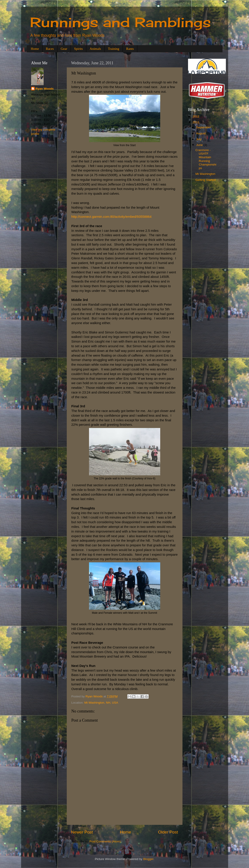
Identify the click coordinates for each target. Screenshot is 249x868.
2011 (196, 122)
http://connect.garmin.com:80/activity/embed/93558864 (112, 217)
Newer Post (82, 832)
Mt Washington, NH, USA (101, 703)
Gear (64, 49)
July (199, 139)
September (204, 127)
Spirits (78, 49)
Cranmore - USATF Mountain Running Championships (206, 159)
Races (50, 49)
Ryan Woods (45, 89)
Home (35, 49)
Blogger (148, 859)
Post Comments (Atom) (105, 841)
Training (114, 49)
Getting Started (205, 180)
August (201, 133)
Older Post (168, 832)
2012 (196, 116)
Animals (95, 49)
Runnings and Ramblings (120, 22)
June (200, 145)
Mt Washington (205, 174)
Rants (130, 49)
